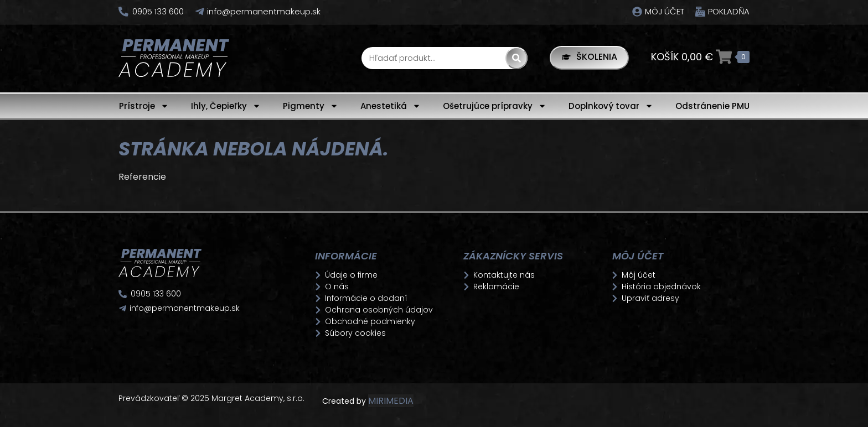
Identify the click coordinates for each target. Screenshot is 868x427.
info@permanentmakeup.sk (264, 11)
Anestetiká (391, 106)
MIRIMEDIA (391, 401)
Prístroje (144, 106)
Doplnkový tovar (611, 106)
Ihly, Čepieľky (226, 106)
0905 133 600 (158, 11)
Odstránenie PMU (712, 106)
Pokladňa (729, 11)
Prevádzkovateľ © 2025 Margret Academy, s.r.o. (213, 398)
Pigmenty (311, 106)
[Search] (515, 58)
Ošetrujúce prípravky (495, 106)
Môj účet (665, 11)
